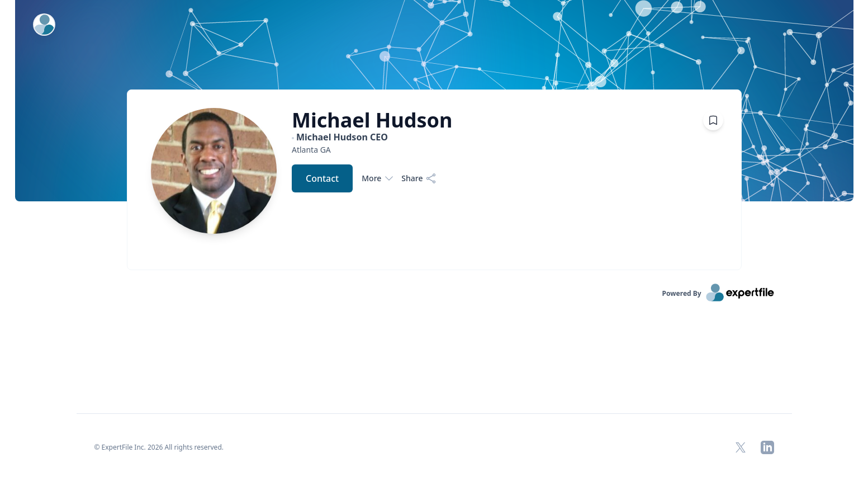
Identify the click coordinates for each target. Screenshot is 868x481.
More (377, 178)
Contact (322, 178)
